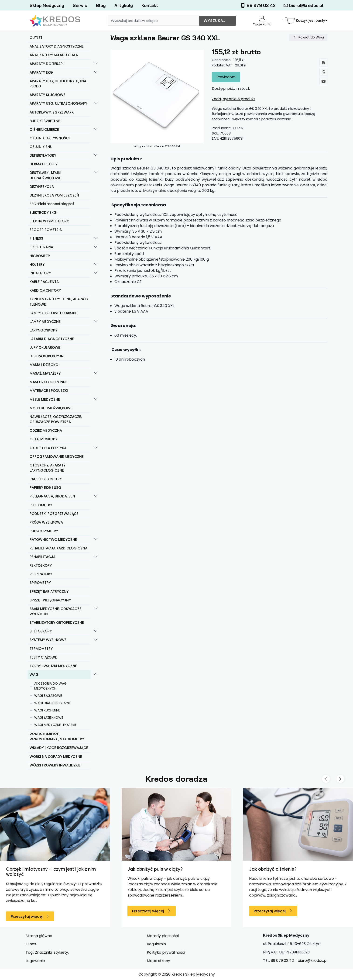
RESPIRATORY (41, 574)
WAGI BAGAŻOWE (48, 696)
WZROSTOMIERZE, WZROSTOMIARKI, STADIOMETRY (57, 737)
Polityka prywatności (166, 952)
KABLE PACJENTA (44, 282)
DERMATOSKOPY (44, 164)
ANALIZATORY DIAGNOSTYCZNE (57, 46)
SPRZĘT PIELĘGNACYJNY (50, 600)
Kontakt (150, 5)
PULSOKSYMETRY (44, 531)
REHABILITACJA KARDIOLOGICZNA (58, 548)
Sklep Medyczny (47, 5)
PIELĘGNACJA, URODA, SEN (52, 496)
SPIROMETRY (40, 583)
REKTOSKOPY (41, 565)
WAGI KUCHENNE (47, 710)
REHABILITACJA (43, 557)
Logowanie (35, 961)
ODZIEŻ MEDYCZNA (46, 430)
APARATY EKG (41, 72)
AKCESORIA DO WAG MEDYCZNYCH (50, 686)
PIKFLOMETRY (41, 505)
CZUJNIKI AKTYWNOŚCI (50, 138)
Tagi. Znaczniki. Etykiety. (47, 952)
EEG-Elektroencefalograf (52, 204)
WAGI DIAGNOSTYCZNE (52, 703)
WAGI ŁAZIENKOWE (49, 718)
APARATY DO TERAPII (47, 64)
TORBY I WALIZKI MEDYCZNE (53, 666)
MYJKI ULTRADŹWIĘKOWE (51, 408)
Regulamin (156, 944)
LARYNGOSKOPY (43, 330)
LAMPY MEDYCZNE (45, 322)
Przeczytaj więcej (27, 916)
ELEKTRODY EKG (43, 212)
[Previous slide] (326, 779)
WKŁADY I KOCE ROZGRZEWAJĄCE (59, 748)
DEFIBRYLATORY (43, 155)
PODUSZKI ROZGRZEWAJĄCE (54, 514)
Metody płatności (163, 936)
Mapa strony (158, 961)
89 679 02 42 (258, 5)
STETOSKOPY (41, 631)
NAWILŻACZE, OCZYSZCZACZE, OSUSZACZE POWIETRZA (56, 419)
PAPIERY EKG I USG (45, 488)
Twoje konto (262, 21)
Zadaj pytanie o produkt (234, 99)
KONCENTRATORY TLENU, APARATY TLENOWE (59, 302)
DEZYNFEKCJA (42, 187)
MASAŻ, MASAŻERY (45, 373)
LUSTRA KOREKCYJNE (48, 356)
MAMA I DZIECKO (44, 365)
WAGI (34, 675)
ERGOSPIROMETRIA (46, 230)
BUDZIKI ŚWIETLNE (45, 121)
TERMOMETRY (41, 649)
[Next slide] (340, 779)
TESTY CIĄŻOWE (43, 657)
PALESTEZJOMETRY (46, 479)
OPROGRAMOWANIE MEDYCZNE (57, 457)
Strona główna (39, 936)
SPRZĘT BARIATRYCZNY (49, 592)
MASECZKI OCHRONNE (49, 382)
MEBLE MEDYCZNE (45, 399)
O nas (31, 944)
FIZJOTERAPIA (41, 247)
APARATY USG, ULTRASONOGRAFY (58, 103)
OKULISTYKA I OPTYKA (48, 448)
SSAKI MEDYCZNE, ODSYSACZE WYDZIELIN (55, 611)
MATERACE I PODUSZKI (49, 391)
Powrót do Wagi (311, 37)
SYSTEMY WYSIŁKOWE (48, 640)
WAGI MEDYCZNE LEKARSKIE (55, 725)
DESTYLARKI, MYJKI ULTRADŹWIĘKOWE (45, 175)
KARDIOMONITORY (45, 290)
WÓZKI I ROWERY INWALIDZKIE (55, 765)
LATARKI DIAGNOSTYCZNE (52, 339)
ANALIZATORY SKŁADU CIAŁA (54, 55)
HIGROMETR (40, 256)
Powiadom (226, 77)
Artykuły (124, 5)
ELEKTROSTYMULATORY (49, 221)
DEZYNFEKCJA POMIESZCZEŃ (54, 195)
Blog (101, 5)
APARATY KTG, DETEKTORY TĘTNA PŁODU (58, 84)
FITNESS (36, 238)
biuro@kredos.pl (303, 5)
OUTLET (36, 38)
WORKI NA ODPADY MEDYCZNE (56, 757)
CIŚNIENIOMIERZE (44, 129)
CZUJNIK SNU (41, 147)
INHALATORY (40, 273)
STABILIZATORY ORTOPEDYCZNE (57, 623)
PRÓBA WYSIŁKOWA (46, 522)
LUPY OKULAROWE (45, 347)
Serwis (80, 5)
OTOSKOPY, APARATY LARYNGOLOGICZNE (48, 468)
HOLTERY (37, 264)
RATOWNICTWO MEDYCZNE (53, 540)
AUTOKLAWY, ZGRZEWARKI (52, 112)
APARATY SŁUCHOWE (47, 95)
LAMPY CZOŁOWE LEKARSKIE (53, 313)
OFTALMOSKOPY (43, 439)
